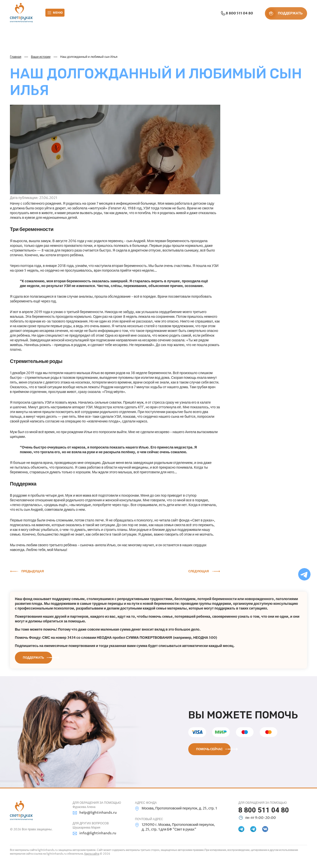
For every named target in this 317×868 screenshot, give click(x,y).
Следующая (199, 571)
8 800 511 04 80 (236, 13)
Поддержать (33, 658)
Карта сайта (92, 854)
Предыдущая (33, 571)
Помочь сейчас (209, 749)
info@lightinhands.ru (94, 833)
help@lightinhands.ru (95, 813)
